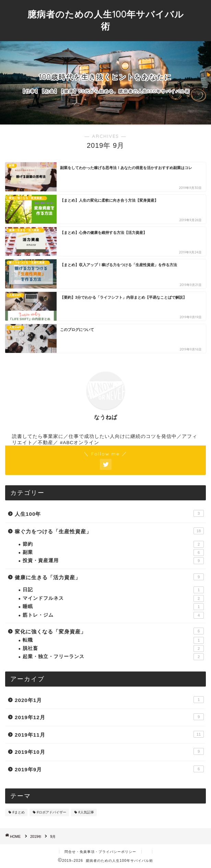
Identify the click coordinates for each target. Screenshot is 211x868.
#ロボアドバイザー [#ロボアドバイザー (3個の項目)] (51, 812)
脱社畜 (113, 649)
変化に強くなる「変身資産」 (109, 631)
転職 (113, 640)
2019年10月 (109, 751)
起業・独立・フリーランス (113, 657)
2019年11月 (109, 734)
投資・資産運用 (113, 561)
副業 (113, 552)
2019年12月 (109, 717)
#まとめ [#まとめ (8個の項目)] (19, 812)
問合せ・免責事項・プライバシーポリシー (100, 852)
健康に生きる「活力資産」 (109, 577)
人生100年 (109, 513)
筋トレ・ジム (113, 615)
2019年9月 (109, 769)
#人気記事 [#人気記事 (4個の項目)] (86, 812)
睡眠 (113, 607)
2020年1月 (109, 700)
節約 (113, 544)
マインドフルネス (113, 598)
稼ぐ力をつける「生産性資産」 (109, 531)
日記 (113, 590)
